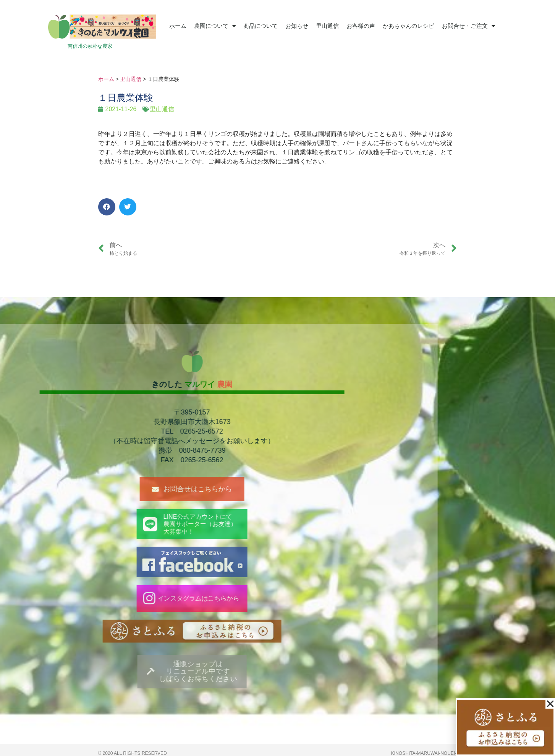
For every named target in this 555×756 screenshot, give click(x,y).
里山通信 (327, 26)
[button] (107, 207)
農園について (215, 26)
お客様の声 (361, 26)
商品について (261, 26)
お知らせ (297, 26)
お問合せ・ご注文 (468, 26)
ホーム (178, 26)
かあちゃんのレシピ (409, 26)
